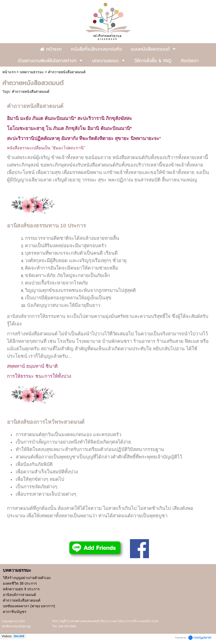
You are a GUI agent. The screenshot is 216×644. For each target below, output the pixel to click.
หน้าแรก (9, 72)
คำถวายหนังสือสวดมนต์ (31, 91)
